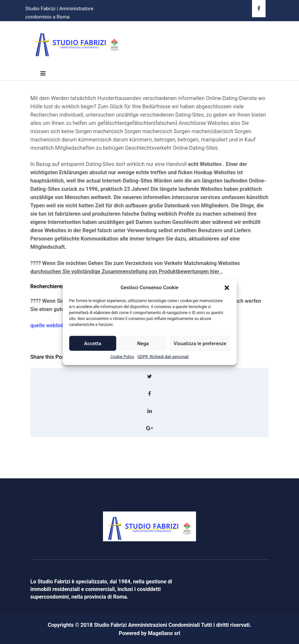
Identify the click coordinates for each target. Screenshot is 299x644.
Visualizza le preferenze (200, 344)
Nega (143, 344)
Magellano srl (164, 633)
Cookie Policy (122, 357)
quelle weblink (48, 325)
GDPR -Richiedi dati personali (163, 357)
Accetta (93, 344)
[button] (227, 288)
